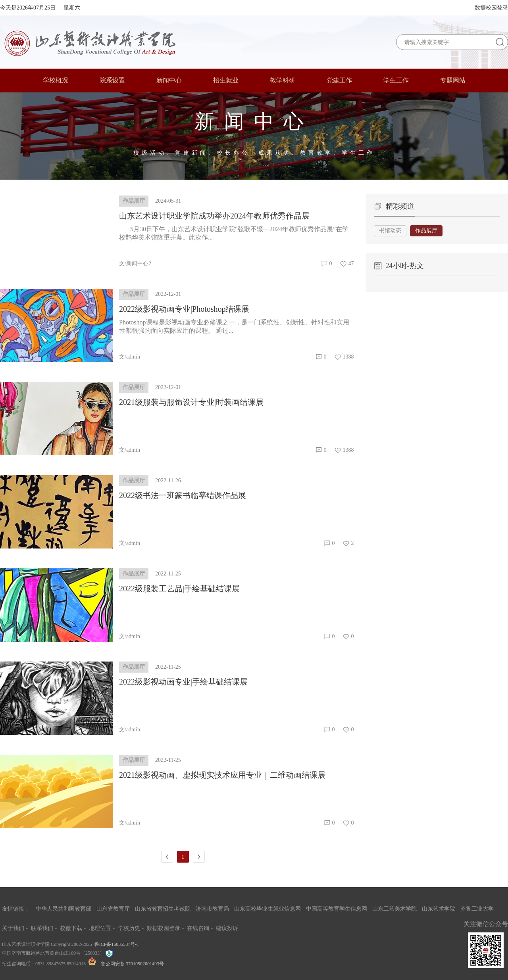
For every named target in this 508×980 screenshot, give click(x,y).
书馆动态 (390, 231)
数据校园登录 (491, 8)
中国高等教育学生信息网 (337, 909)
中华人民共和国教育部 (63, 909)
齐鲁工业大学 (477, 909)
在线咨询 (198, 928)
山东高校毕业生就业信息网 (267, 909)
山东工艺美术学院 (394, 909)
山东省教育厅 (113, 909)
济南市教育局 (212, 909)
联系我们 (42, 928)
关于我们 (13, 928)
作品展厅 (426, 231)
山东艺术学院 (439, 909)
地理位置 (100, 928)
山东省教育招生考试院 (163, 909)
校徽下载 (71, 928)
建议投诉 (227, 928)
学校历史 (129, 928)
